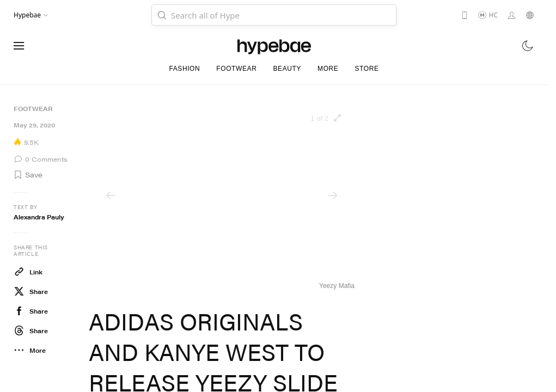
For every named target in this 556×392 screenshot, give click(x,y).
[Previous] (111, 195)
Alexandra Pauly (39, 217)
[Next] (333, 195)
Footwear (33, 109)
